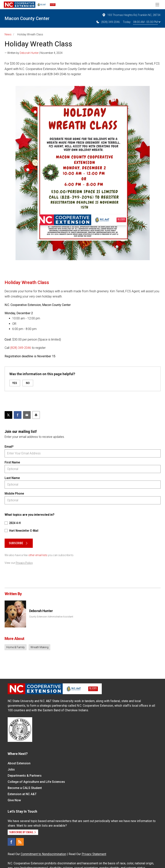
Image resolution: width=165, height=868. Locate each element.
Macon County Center (27, 18)
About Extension (19, 763)
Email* (9, 447)
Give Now (14, 800)
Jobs (11, 769)
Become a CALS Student (25, 788)
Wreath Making (39, 647)
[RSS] (20, 842)
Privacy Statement (94, 854)
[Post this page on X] (8, 415)
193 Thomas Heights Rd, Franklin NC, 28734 (131, 15)
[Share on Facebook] (18, 415)
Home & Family (16, 647)
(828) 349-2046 (108, 22)
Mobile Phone (14, 494)
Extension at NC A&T (22, 794)
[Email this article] (27, 415)
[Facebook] (11, 842)
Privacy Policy (24, 563)
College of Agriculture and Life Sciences (36, 782)
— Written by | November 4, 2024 (34, 53)
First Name (12, 462)
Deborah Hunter (29, 53)
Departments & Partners (25, 776)
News (8, 34)
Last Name (12, 478)
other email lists (38, 555)
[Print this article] (36, 415)
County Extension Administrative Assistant (51, 617)
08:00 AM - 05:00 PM (147, 22)
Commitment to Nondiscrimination (43, 854)
